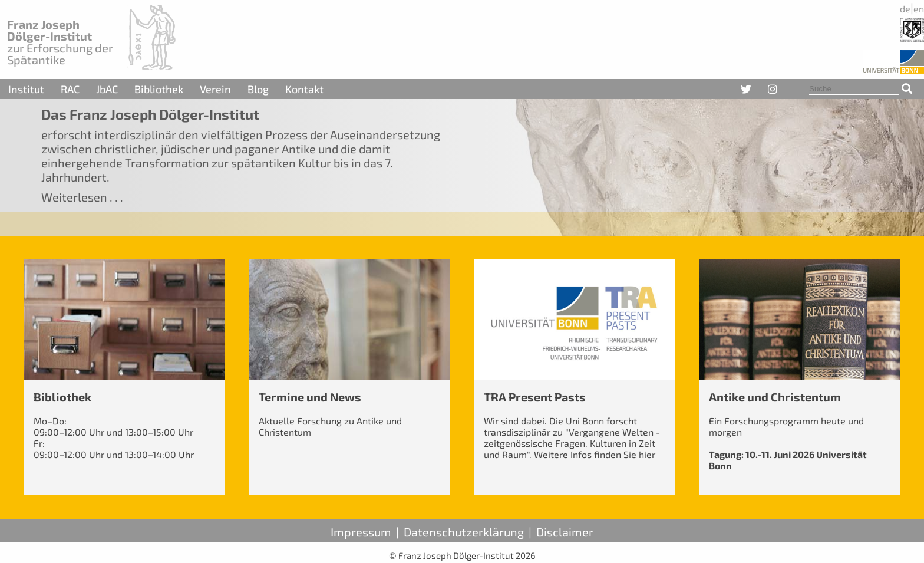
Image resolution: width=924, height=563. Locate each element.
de (905, 9)
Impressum (361, 532)
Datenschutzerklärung (464, 532)
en (919, 9)
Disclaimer (565, 532)
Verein (215, 89)
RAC (70, 89)
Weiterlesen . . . (82, 197)
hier (647, 454)
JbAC (107, 89)
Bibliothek (159, 89)
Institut (26, 89)
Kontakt (304, 89)
